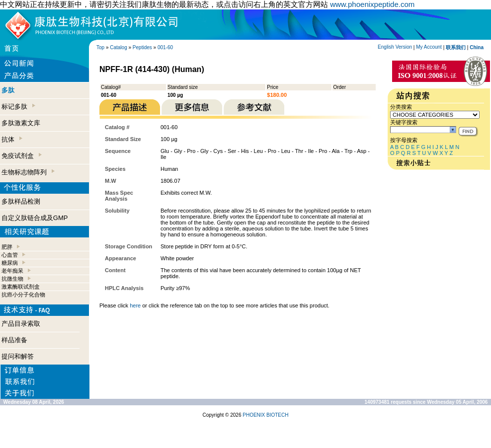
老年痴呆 (12, 271)
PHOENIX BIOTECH (265, 415)
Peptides (142, 47)
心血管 (10, 255)
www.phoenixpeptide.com (372, 4)
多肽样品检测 (21, 201)
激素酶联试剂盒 (21, 287)
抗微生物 (12, 279)
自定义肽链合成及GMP (35, 218)
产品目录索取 (21, 324)
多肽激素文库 (21, 123)
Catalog (118, 47)
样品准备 (14, 340)
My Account (429, 47)
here (135, 305)
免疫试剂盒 (22, 156)
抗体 (12, 139)
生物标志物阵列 (28, 172)
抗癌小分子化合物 (23, 295)
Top (100, 47)
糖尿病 (10, 263)
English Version (395, 47)
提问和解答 (18, 356)
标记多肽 (18, 107)
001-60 (165, 47)
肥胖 (7, 247)
